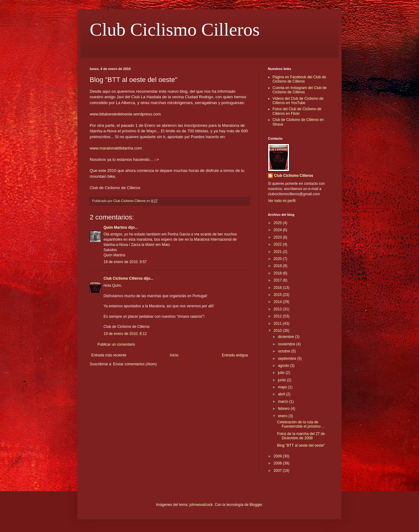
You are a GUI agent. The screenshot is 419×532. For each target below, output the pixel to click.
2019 (278, 266)
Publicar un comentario (116, 344)
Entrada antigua (235, 355)
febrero (284, 409)
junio (282, 380)
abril (282, 394)
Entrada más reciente (109, 355)
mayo (283, 387)
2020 (278, 259)
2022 (278, 244)
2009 (278, 456)
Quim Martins (115, 227)
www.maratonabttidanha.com (116, 148)
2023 (278, 237)
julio (282, 373)
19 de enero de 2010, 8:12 (125, 334)
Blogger (256, 505)
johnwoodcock (201, 505)
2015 (278, 295)
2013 (278, 309)
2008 (278, 463)
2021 (278, 252)
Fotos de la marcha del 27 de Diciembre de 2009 (301, 436)
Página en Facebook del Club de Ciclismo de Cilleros (299, 79)
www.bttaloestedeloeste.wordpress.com (125, 114)
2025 (278, 223)
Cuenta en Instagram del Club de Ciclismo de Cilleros (300, 90)
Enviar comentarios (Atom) (135, 364)
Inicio (174, 355)
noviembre (287, 344)
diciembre (286, 337)
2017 (278, 280)
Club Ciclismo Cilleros (175, 29)
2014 (278, 302)
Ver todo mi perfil (282, 201)
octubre (285, 351)
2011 (278, 324)
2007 (278, 471)
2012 (278, 316)
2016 (278, 288)
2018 (278, 273)
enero (283, 416)
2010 (278, 331)
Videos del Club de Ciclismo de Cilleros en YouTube (298, 101)
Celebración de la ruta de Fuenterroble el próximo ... (301, 424)
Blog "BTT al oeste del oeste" (301, 445)
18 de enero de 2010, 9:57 (125, 262)
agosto (284, 366)
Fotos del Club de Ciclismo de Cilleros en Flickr (297, 111)
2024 (278, 230)
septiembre (288, 359)
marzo (284, 402)
